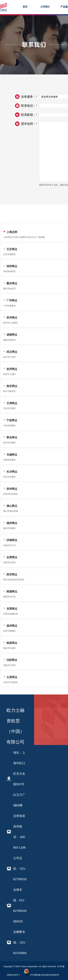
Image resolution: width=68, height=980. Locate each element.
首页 (25, 7)
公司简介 (45, 7)
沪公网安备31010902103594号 (41, 975)
